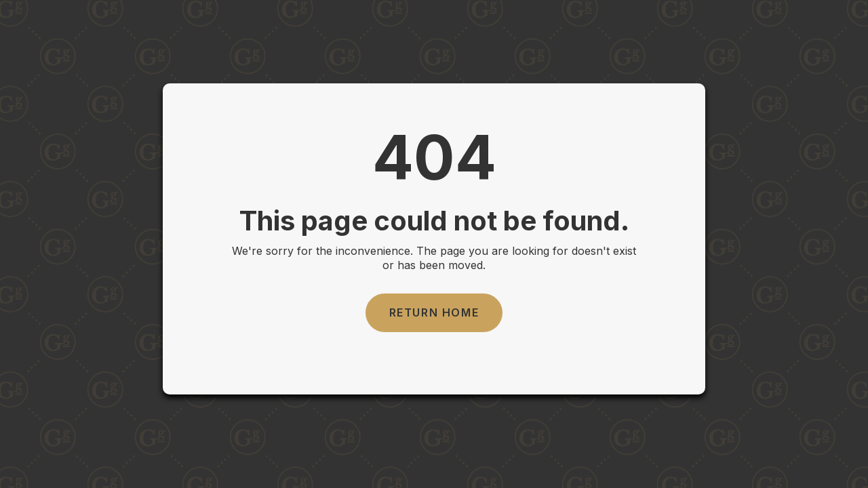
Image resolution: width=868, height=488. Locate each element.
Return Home (434, 312)
